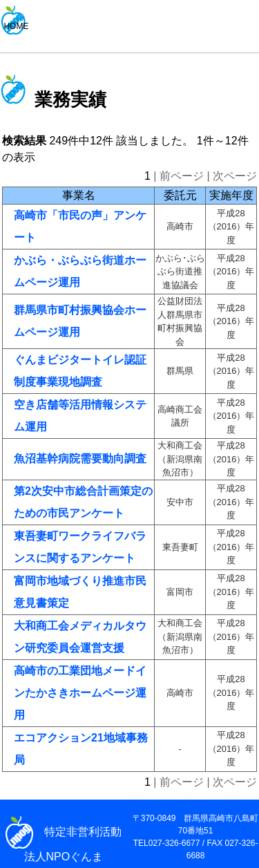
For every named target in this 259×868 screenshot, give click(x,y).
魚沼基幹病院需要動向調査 (80, 459)
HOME (16, 26)
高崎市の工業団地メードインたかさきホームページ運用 (80, 693)
